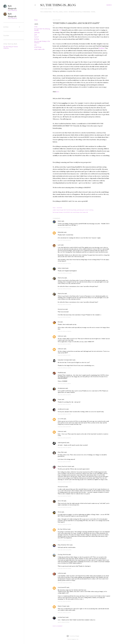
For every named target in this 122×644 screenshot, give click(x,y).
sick (35, 45)
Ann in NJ (61, 501)
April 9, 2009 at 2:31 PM (64, 622)
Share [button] (36, 20)
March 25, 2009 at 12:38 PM (64, 331)
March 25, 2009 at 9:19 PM (64, 462)
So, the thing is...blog (58, 5)
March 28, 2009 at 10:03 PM (65, 583)
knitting (37, 39)
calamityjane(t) (62, 443)
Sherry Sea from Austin (65, 466)
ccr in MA (60, 419)
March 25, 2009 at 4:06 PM (64, 368)
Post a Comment (58, 626)
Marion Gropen (62, 606)
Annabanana (61, 388)
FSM (60, 30)
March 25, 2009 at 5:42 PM (64, 404)
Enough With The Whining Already (68, 210)
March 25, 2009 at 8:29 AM (64, 240)
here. (58, 92)
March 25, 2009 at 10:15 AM (64, 305)
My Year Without (63, 529)
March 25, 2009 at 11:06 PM (64, 496)
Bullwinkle (61, 232)
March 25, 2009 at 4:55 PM (64, 384)
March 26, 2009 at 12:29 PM (64, 507)
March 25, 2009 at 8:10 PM (64, 427)
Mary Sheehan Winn (64, 545)
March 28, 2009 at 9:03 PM (64, 569)
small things (38, 47)
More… (94, 12)
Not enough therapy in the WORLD (61, 212)
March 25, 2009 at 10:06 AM (65, 273)
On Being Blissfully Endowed (79, 12)
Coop (36, 27)
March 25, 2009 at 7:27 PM (64, 414)
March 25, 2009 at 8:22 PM (64, 438)
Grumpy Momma (63, 555)
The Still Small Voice (60, 12)
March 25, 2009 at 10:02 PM (65, 482)
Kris (59, 322)
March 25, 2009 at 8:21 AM (64, 228)
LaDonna (60, 573)
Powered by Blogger (73, 636)
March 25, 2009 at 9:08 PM (64, 448)
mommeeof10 (62, 587)
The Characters (46, 12)
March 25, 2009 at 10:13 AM (64, 289)
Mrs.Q (59, 512)
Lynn (59, 245)
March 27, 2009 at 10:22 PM (65, 540)
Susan (60, 399)
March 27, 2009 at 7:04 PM (64, 524)
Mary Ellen (61, 452)
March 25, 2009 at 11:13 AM (64, 317)
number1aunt (62, 617)
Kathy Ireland (62, 268)
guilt (36, 35)
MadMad (102, 48)
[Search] (109, 5)
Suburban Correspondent (65, 360)
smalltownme (62, 409)
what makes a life (39, 49)
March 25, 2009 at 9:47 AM (64, 263)
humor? (37, 37)
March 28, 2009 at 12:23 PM (65, 550)
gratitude (37, 33)
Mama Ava (61, 278)
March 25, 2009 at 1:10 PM (64, 355)
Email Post (59, 208)
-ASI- (77, 639)
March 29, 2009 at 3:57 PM (64, 601)
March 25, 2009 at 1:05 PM (64, 344)
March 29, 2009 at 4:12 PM (64, 613)
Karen (59, 221)
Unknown (61, 336)
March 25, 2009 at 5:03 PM (64, 395)
